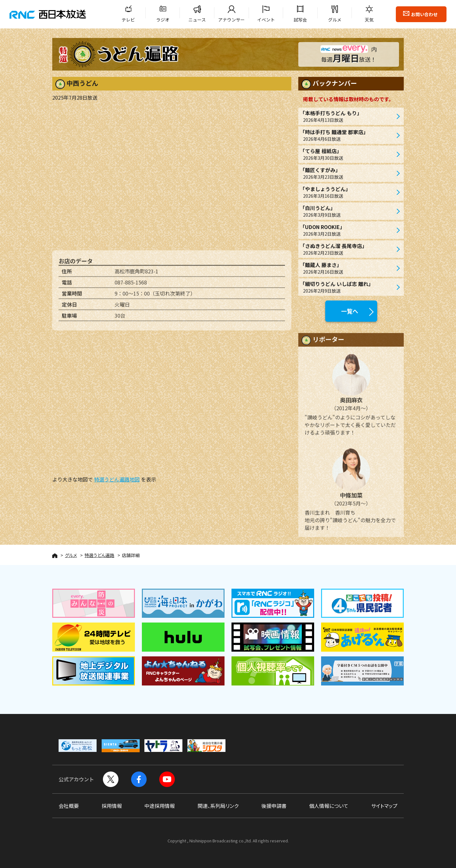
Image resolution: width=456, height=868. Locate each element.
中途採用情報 (160, 806)
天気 (369, 20)
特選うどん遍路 (99, 555)
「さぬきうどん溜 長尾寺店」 (348, 249)
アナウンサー (231, 20)
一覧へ (350, 311)
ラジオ (163, 20)
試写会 (300, 20)
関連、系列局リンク (218, 806)
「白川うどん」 (348, 211)
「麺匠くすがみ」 (348, 173)
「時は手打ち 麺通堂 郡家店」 (348, 135)
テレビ (128, 20)
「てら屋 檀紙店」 (348, 154)
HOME (55, 556)
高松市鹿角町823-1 (136, 274)
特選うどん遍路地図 (117, 479)
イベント (266, 20)
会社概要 (69, 806)
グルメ (335, 20)
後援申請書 (274, 806)
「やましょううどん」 (348, 192)
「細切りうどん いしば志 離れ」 (348, 287)
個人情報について (329, 806)
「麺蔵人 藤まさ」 (348, 268)
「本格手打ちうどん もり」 (348, 116)
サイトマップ (384, 806)
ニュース (197, 20)
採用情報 (112, 806)
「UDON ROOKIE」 (348, 230)
